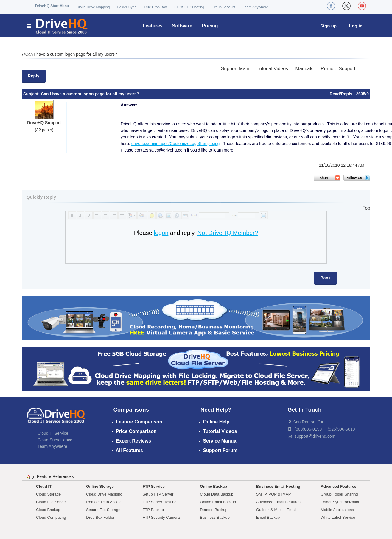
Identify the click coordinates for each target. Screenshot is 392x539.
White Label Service (338, 517)
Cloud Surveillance (55, 440)
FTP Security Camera (161, 517)
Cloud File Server (51, 502)
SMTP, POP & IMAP (274, 494)
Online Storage (100, 486)
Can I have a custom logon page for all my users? (71, 54)
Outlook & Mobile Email (276, 510)
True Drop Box (155, 7)
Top (366, 208)
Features (153, 26)
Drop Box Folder (100, 517)
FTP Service (154, 486)
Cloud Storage (48, 494)
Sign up (328, 26)
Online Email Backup (218, 502)
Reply (34, 76)
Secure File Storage (103, 510)
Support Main (235, 69)
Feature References (55, 476)
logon (161, 233)
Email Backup (268, 517)
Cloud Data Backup (217, 494)
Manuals (304, 69)
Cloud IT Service (53, 433)
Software (182, 26)
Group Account (224, 7)
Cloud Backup (48, 510)
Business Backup (215, 517)
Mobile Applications (337, 510)
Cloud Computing (51, 517)
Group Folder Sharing (339, 494)
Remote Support (338, 69)
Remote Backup (214, 510)
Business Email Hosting (278, 486)
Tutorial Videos (272, 69)
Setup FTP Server (158, 494)
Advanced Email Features (278, 502)
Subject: (32, 94)
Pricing (210, 26)
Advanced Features (339, 486)
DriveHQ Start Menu (52, 6)
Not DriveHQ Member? (228, 233)
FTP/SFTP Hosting (189, 7)
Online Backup (213, 486)
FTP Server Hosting (160, 502)
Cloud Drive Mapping (93, 7)
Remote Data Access (104, 502)
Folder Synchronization (341, 502)
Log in (356, 26)
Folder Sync (127, 7)
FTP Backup (153, 510)
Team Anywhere (255, 7)
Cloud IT (44, 486)
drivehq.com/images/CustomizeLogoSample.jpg (175, 144)
